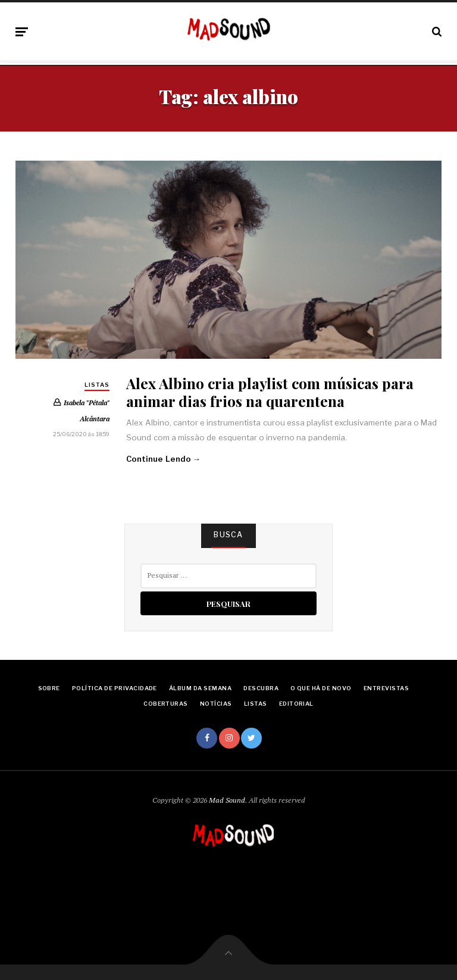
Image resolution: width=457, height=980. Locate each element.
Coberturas (166, 704)
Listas (97, 385)
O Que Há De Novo (321, 688)
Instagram (229, 738)
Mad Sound (227, 800)
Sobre (49, 688)
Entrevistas (386, 688)
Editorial (296, 704)
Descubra (261, 688)
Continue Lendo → (163, 459)
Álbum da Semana (200, 688)
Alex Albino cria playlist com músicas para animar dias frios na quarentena (270, 392)
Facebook (207, 738)
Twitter (251, 738)
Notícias (216, 704)
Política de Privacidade (115, 688)
